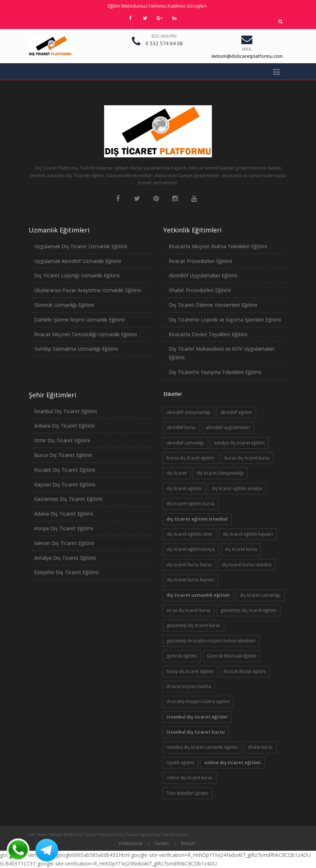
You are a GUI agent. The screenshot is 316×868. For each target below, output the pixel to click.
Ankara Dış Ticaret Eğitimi (64, 426)
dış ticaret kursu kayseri (190, 580)
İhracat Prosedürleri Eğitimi (200, 261)
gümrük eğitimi (182, 656)
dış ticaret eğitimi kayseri (248, 534)
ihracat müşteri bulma (189, 686)
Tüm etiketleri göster (188, 793)
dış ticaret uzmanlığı (260, 595)
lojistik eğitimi (180, 763)
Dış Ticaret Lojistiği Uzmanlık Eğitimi (77, 275)
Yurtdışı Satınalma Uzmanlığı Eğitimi (76, 349)
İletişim (188, 843)
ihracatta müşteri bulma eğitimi (198, 701)
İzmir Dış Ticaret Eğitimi (62, 440)
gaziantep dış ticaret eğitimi (248, 610)
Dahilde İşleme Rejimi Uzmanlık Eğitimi (79, 320)
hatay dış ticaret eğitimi (190, 671)
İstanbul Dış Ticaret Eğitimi (66, 411)
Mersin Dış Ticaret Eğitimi (64, 543)
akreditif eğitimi (236, 412)
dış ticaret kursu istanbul (247, 565)
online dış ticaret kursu (190, 778)
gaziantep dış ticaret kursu (193, 625)
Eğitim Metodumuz (128, 6)
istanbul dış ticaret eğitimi (197, 717)
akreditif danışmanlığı (189, 412)
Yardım (162, 843)
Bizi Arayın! (164, 36)
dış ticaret (177, 473)
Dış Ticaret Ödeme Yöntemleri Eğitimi (213, 305)
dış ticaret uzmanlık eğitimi (198, 595)
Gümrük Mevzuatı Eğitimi (232, 656)
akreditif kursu (181, 427)
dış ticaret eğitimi (184, 488)
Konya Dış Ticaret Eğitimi (64, 528)
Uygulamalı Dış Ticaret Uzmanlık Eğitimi (81, 246)
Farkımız (158, 6)
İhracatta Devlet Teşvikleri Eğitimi (208, 334)
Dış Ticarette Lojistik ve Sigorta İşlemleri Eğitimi (225, 320)
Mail (247, 49)
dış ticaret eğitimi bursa (190, 504)
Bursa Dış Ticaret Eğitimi (63, 455)
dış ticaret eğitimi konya (191, 549)
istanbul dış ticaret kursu (196, 732)
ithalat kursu (260, 747)
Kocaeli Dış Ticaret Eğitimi (65, 470)
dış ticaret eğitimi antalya (237, 488)
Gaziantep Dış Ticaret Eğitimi (68, 499)
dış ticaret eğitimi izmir (190, 534)
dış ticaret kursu (241, 549)
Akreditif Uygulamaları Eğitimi (203, 275)
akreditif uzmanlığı (185, 443)
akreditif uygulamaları (228, 427)
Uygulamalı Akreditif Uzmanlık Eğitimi (78, 261)
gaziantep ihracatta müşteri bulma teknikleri (211, 641)
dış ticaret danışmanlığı (220, 473)
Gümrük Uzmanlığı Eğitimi (64, 305)
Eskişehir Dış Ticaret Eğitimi (66, 572)
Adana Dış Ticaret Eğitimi (64, 514)
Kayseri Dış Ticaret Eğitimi (65, 484)
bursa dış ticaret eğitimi (190, 458)
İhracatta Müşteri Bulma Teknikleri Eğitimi (218, 246)
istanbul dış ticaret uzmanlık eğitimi (202, 747)
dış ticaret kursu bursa (189, 565)
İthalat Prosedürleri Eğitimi (200, 290)
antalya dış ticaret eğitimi (239, 443)
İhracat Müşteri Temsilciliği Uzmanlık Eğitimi (85, 334)
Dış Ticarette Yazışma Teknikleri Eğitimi (215, 372)
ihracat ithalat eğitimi (245, 671)
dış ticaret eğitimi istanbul (197, 519)
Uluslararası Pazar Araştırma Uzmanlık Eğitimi (87, 290)
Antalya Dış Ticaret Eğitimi (65, 558)
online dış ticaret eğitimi (233, 763)
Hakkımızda (131, 843)
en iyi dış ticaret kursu (189, 610)
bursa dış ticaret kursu (247, 458)
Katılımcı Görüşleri (187, 6)
